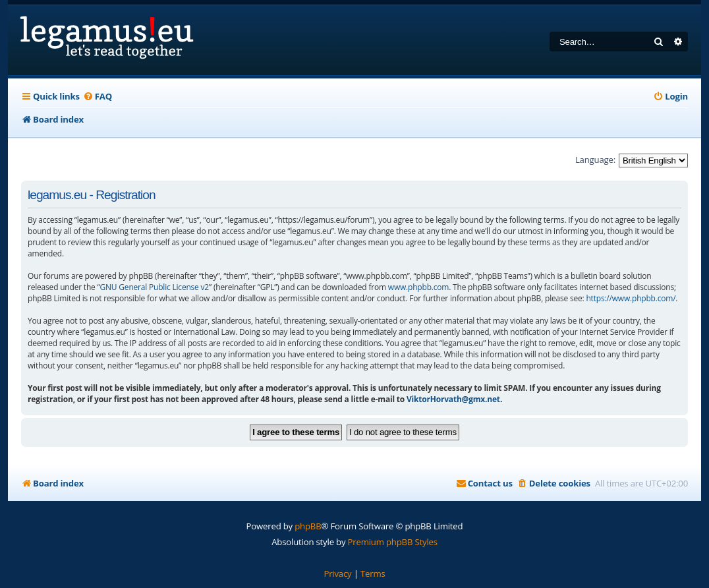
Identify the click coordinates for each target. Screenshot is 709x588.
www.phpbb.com (418, 287)
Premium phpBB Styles (393, 542)
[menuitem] (98, 97)
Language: (595, 160)
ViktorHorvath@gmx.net (453, 399)
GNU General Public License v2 (155, 287)
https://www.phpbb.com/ (631, 298)
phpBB (308, 526)
